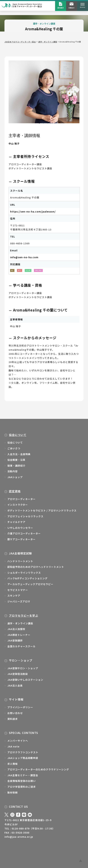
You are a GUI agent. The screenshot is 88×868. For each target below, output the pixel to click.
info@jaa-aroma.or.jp (19, 837)
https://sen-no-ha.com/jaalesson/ (33, 211)
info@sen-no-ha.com (24, 257)
